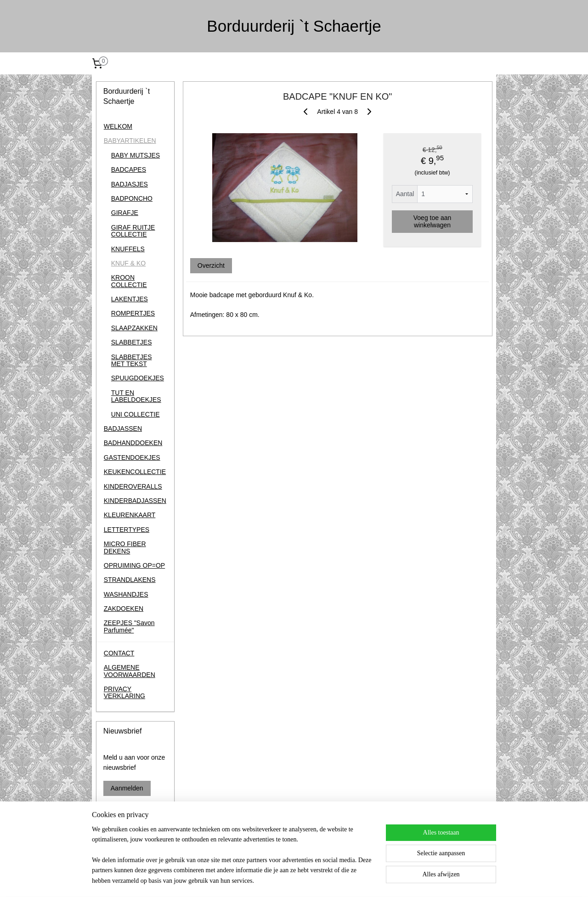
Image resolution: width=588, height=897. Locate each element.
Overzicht (211, 265)
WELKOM (118, 126)
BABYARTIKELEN (130, 141)
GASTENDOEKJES (132, 457)
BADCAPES (129, 169)
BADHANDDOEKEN (133, 443)
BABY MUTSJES (136, 155)
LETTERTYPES (127, 530)
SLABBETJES (132, 342)
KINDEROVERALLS (133, 486)
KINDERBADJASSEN (135, 501)
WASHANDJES (126, 594)
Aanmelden (127, 788)
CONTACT (119, 653)
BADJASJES (130, 184)
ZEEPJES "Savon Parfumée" (129, 626)
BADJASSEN (123, 429)
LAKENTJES (130, 299)
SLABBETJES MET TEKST (132, 360)
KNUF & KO (128, 263)
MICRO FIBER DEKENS (125, 547)
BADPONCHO (132, 198)
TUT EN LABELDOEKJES (136, 396)
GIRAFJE (125, 213)
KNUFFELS (128, 249)
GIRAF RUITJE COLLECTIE (133, 231)
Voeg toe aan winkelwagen (432, 221)
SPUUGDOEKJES (138, 378)
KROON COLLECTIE (129, 281)
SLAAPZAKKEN (134, 328)
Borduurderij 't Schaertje (123, 846)
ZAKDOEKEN (124, 609)
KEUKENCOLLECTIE (135, 472)
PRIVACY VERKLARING (124, 692)
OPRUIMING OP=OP (134, 565)
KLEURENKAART (130, 515)
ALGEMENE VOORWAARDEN (130, 671)
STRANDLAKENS (130, 580)
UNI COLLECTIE (136, 414)
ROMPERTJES (133, 313)
